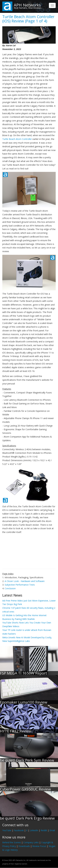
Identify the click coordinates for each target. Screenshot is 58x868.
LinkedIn (34, 830)
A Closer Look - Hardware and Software (25, 581)
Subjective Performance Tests (20, 585)
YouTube (7, 830)
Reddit (44, 830)
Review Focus (39, 846)
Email (52, 830)
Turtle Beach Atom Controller (17, 139)
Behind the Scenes (12, 842)
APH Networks (27, 5)
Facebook (19, 830)
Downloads (24, 846)
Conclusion (10, 588)
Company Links (31, 842)
